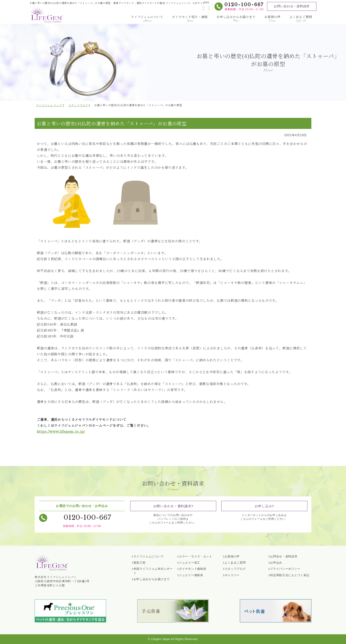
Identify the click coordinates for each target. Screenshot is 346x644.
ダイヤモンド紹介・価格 (190, 19)
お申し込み (263, 506)
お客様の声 (273, 19)
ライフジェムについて (147, 19)
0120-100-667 (244, 5)
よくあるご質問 (301, 19)
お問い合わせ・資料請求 (292, 6)
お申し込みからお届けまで (236, 19)
